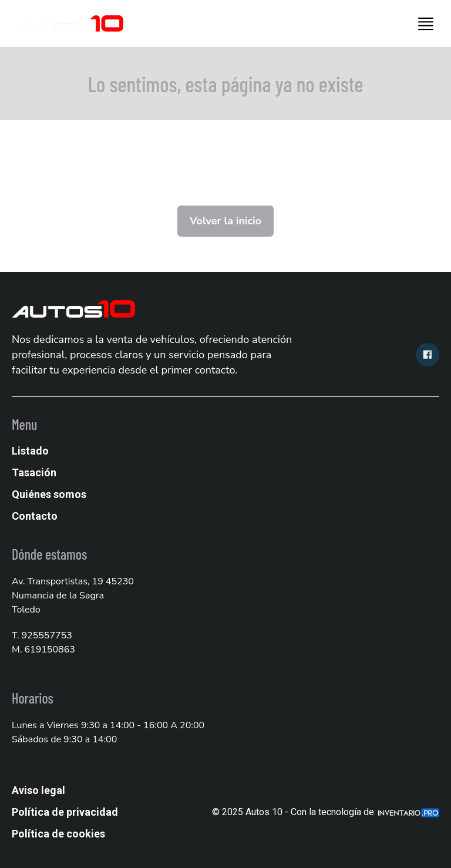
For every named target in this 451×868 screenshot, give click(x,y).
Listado (30, 451)
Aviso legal (38, 790)
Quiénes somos (49, 494)
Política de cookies (58, 834)
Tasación (34, 472)
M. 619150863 (43, 650)
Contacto (35, 516)
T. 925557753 (42, 635)
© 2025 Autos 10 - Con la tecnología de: (326, 812)
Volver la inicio (225, 221)
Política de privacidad (65, 812)
